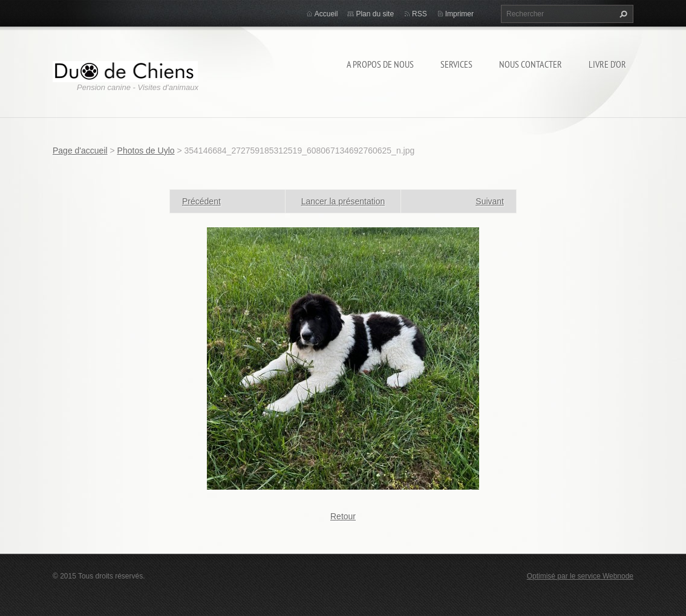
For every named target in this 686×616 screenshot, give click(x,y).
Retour (343, 516)
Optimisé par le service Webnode (580, 576)
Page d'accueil (80, 151)
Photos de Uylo (146, 151)
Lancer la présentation (343, 201)
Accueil (326, 14)
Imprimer (459, 14)
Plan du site (375, 14)
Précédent (201, 201)
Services (456, 64)
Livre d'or (607, 64)
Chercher (622, 14)
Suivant (490, 201)
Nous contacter (531, 64)
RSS (420, 14)
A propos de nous (380, 64)
